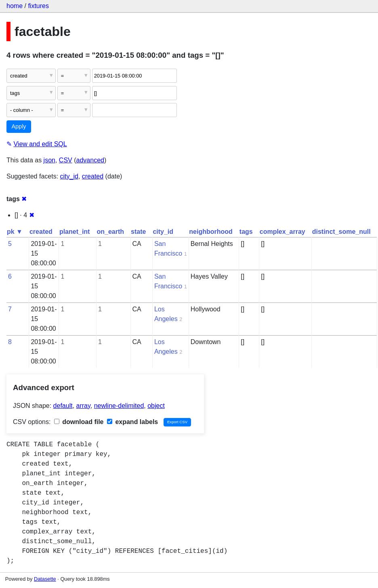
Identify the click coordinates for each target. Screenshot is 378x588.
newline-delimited (119, 406)
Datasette (45, 579)
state (138, 232)
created (93, 176)
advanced (90, 160)
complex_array (282, 232)
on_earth (110, 232)
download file (79, 422)
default (63, 406)
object (156, 406)
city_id (69, 176)
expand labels (132, 422)
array (83, 406)
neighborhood (211, 232)
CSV (66, 160)
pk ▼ (15, 232)
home (15, 6)
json (49, 160)
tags (246, 232)
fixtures (38, 6)
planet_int (75, 232)
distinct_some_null (341, 232)
